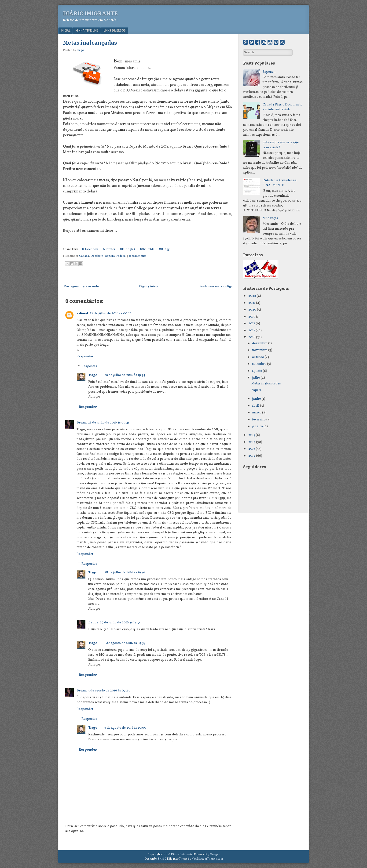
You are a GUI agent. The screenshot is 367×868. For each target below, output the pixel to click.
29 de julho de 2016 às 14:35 (120, 623)
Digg (164, 249)
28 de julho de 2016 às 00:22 (111, 313)
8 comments (138, 256)
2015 (252, 435)
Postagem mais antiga (216, 287)
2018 (252, 324)
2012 (252, 456)
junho (257, 399)
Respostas (89, 367)
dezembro (260, 343)
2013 (252, 449)
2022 (252, 296)
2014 (252, 442)
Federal (121, 256)
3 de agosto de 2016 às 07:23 (109, 691)
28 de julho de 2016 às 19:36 (125, 573)
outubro (258, 357)
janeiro (257, 426)
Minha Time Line (87, 30)
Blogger (215, 855)
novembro (260, 350)
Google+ (128, 249)
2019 (252, 317)
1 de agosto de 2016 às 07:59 (125, 643)
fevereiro (259, 420)
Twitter (109, 249)
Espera (110, 256)
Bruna (82, 423)
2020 (252, 310)
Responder (85, 356)
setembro (259, 364)
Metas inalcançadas (90, 43)
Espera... (269, 72)
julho (256, 378)
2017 (252, 331)
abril (256, 406)
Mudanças (270, 218)
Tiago (93, 375)
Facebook (90, 249)
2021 (252, 303)
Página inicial (149, 287)
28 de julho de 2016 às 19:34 (125, 375)
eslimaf (82, 313)
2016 (252, 337)
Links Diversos (115, 30)
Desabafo (97, 256)
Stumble (147, 249)
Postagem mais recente (81, 287)
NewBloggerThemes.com (207, 859)
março (257, 413)
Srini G (162, 859)
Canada (84, 256)
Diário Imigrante (90, 14)
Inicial (66, 30)
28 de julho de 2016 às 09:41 (109, 423)
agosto (257, 371)
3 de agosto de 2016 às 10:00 (125, 728)
